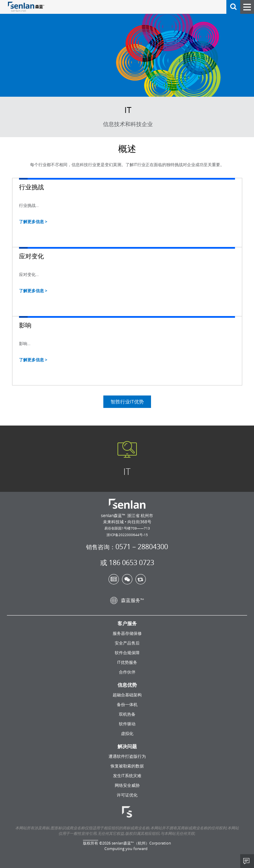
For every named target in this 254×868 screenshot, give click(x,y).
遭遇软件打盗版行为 (127, 756)
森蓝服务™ (127, 600)
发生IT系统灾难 (127, 775)
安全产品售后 (127, 643)
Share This (247, 861)
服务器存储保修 (127, 633)
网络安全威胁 (127, 785)
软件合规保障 (127, 652)
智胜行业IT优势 (127, 406)
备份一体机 (127, 704)
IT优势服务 (127, 662)
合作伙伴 (127, 672)
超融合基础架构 (127, 695)
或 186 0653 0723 (127, 563)
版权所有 (91, 843)
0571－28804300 (127, 547)
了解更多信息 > (33, 222)
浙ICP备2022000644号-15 (127, 535)
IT (127, 476)
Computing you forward (126, 848)
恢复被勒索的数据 (127, 766)
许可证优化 (127, 795)
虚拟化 (127, 733)
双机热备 (127, 714)
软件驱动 (127, 724)
